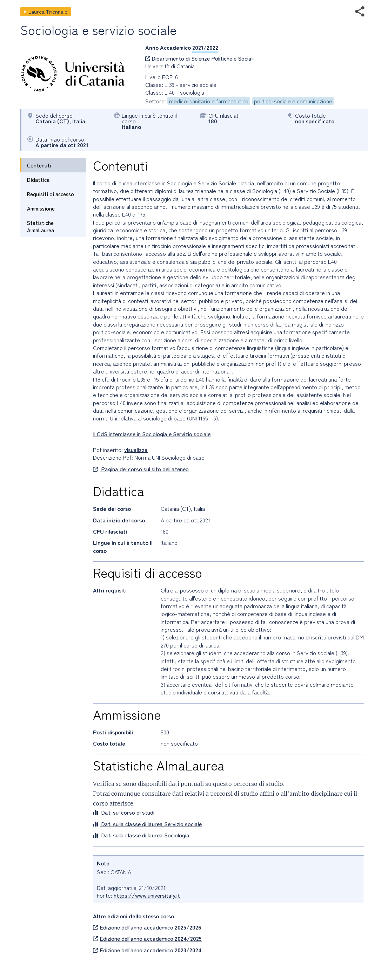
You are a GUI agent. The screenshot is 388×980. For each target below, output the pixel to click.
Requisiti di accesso (51, 194)
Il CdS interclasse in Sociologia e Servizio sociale (152, 434)
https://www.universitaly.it (147, 895)
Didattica (38, 180)
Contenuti (39, 165)
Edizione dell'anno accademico (147, 927)
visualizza (136, 450)
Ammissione (41, 208)
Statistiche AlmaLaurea (41, 226)
